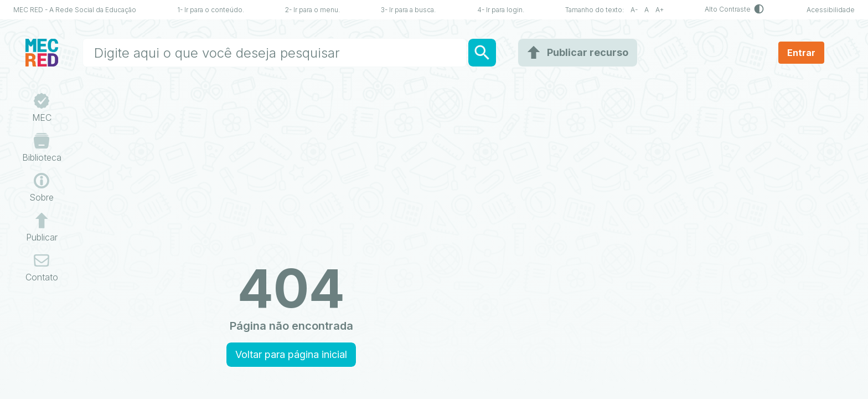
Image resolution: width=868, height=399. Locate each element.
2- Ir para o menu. (312, 10)
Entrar (801, 53)
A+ (660, 10)
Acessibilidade (831, 10)
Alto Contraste (735, 10)
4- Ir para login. (501, 10)
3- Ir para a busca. (408, 10)
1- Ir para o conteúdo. (211, 10)
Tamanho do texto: (598, 10)
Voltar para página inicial (291, 354)
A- (634, 10)
